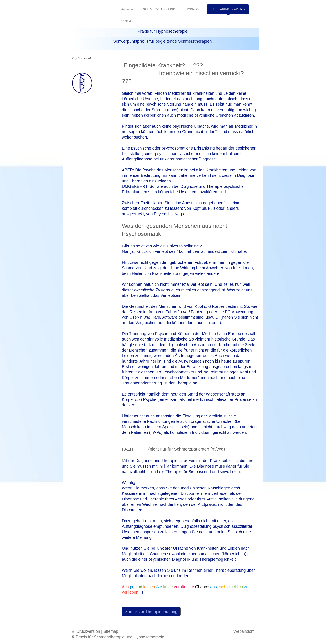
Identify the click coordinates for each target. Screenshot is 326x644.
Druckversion (86, 631)
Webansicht (244, 631)
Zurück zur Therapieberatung (151, 612)
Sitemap (111, 631)
